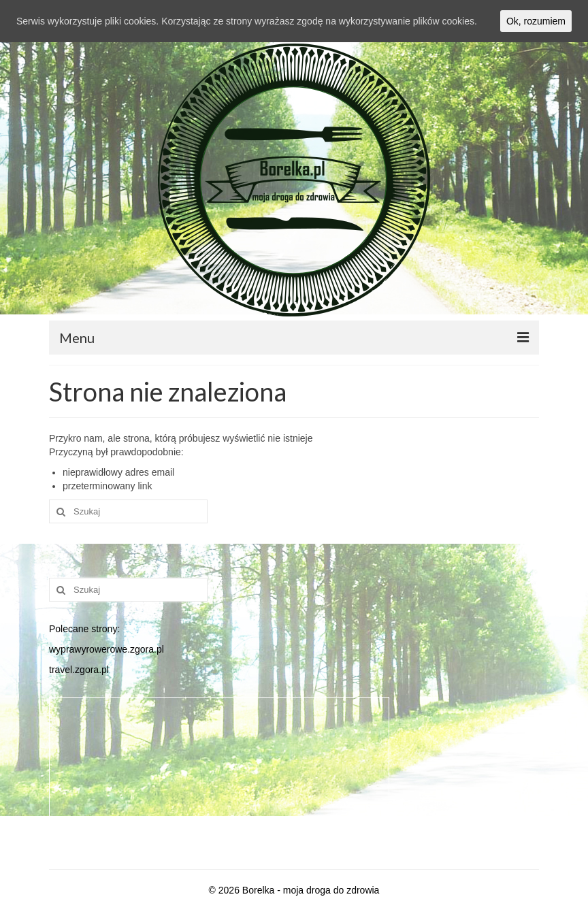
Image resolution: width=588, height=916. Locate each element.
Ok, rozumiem (536, 21)
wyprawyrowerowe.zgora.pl (107, 649)
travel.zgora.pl (79, 670)
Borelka (258, 890)
